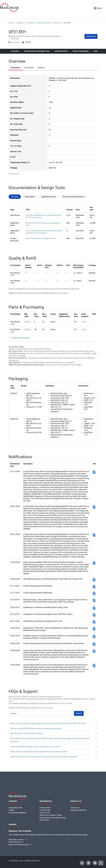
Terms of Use (45, 813)
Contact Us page (66, 703)
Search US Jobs (16, 842)
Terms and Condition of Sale (51, 815)
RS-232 (57, 23)
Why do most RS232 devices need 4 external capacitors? (54, 728)
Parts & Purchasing (81, 51)
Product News (45, 808)
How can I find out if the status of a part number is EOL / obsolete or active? (54, 757)
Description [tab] (29, 68)
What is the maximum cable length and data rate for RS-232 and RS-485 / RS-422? (54, 723)
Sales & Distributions (79, 810)
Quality (11, 810)
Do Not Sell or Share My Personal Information (52, 819)
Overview (15, 51)
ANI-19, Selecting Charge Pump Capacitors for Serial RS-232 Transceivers (44, 232)
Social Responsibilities (17, 813)
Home (11, 23)
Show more (14, 174)
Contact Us (75, 808)
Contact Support (62, 293)
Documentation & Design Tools (37, 51)
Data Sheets (15, 42)
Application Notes (49, 197)
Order (84, 322)
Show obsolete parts (20, 338)
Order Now (91, 36)
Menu (98, 8)
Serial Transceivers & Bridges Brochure (41, 238)
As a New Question (46, 708)
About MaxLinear (16, 808)
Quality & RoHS (61, 51)
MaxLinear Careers (17, 840)
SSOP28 (27, 322)
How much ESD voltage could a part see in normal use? (54, 747)
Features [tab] (41, 68)
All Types (15, 197)
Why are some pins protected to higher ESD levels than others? (54, 752)
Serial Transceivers (44, 23)
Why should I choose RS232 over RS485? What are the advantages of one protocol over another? (54, 740)
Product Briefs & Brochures (73, 197)
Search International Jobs (20, 845)
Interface (30, 23)
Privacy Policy (45, 810)
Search (79, 713)
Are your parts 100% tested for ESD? (54, 733)
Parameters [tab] (16, 68)
